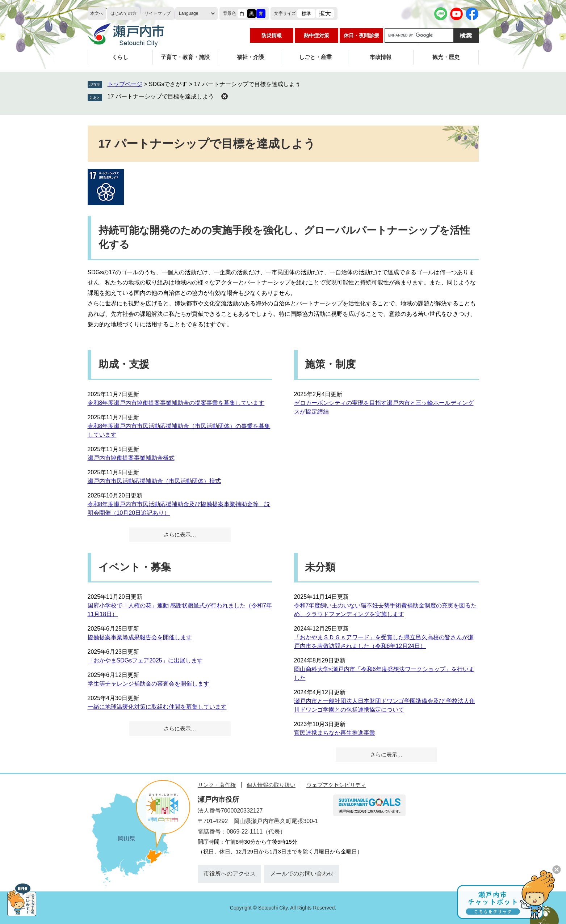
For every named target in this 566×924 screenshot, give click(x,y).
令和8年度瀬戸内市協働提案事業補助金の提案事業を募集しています (176, 403)
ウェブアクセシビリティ (336, 785)
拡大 (325, 14)
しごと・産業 (315, 57)
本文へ (97, 13)
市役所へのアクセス (230, 874)
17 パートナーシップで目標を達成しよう (161, 96)
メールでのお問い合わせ (302, 874)
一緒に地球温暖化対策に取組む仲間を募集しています (157, 707)
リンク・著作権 (217, 785)
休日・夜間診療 (361, 35)
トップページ (125, 84)
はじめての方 (123, 13)
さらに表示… (180, 535)
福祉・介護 (250, 57)
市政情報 (381, 57)
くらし (120, 57)
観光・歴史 (446, 57)
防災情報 (272, 35)
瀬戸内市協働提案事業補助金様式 (131, 458)
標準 (306, 14)
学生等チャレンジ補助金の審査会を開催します (148, 684)
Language (188, 13)
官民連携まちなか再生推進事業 (335, 733)
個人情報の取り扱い (271, 785)
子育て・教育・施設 (185, 57)
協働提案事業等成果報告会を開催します (140, 637)
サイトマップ (158, 13)
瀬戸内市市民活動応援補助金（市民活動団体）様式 (154, 481)
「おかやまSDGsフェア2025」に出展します (145, 660)
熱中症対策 (316, 35)
